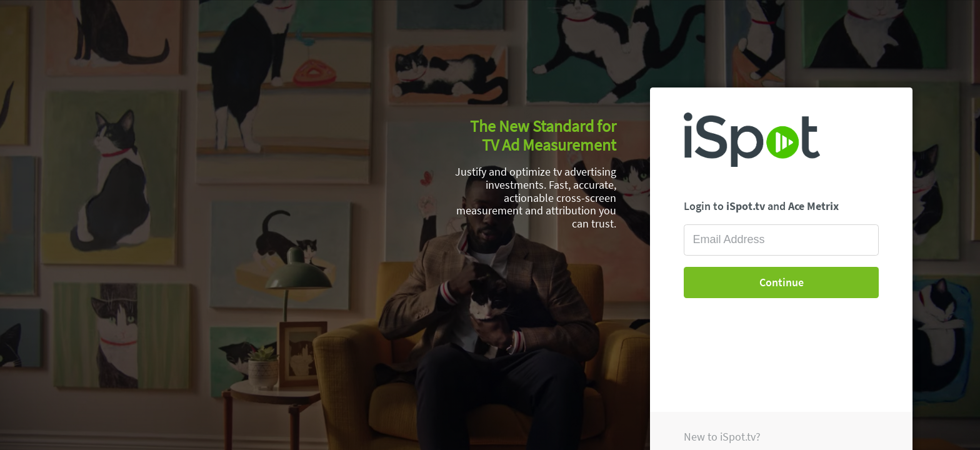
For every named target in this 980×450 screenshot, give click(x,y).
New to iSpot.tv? (722, 437)
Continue (782, 282)
